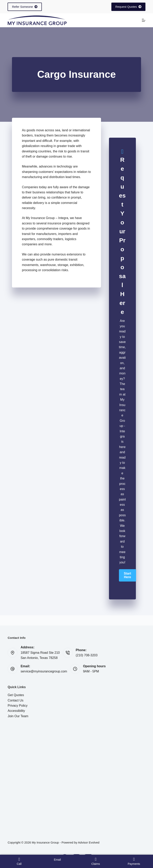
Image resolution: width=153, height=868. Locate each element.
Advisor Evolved (89, 842)
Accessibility (16, 711)
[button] (127, 575)
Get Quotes (16, 695)
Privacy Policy (18, 706)
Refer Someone (25, 7)
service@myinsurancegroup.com (44, 671)
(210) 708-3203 (87, 655)
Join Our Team (18, 716)
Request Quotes (128, 7)
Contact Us (15, 700)
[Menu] (144, 20)
